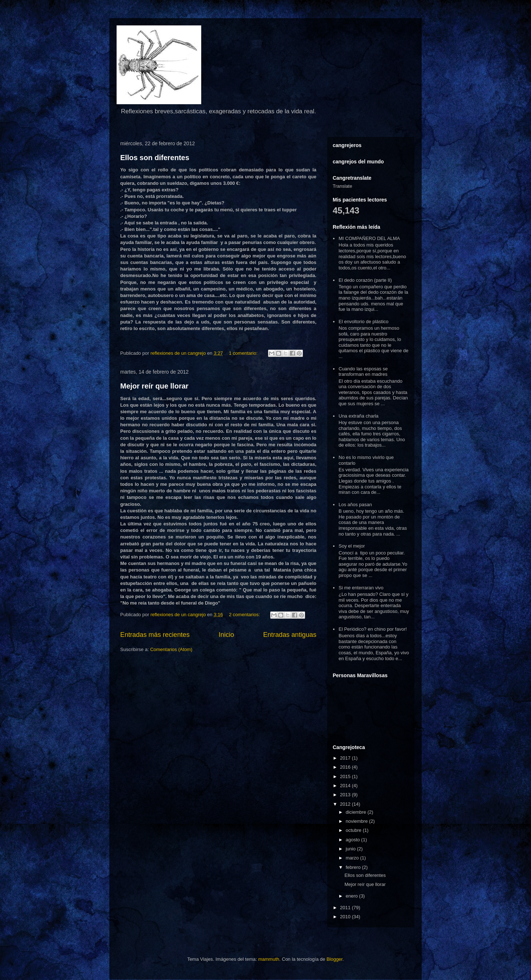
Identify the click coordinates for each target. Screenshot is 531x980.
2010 (346, 917)
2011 (346, 908)
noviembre (357, 821)
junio (351, 849)
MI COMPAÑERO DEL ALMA (369, 238)
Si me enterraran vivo (361, 588)
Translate (342, 186)
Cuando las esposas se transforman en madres (363, 372)
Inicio (226, 635)
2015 (346, 776)
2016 (346, 767)
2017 (346, 758)
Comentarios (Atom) (171, 649)
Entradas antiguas (290, 635)
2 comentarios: (245, 615)
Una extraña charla (358, 416)
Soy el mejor (352, 546)
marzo (353, 858)
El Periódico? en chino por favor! (373, 629)
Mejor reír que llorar (154, 386)
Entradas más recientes (155, 635)
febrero (354, 867)
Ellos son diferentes (155, 158)
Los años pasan (355, 505)
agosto (354, 840)
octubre (354, 830)
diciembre (357, 812)
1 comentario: (244, 353)
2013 (346, 795)
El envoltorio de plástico (363, 322)
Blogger (335, 959)
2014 (346, 786)
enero (352, 896)
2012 (346, 804)
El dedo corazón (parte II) (365, 280)
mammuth (269, 959)
